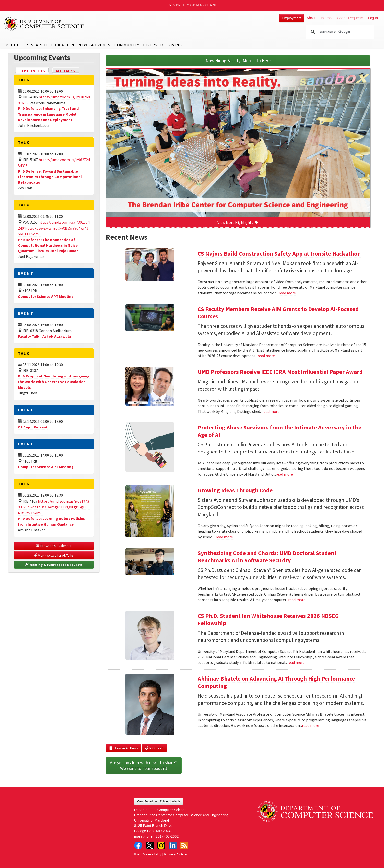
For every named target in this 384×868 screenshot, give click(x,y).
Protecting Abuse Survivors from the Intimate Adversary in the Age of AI (279, 431)
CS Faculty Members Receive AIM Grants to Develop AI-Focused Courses (278, 313)
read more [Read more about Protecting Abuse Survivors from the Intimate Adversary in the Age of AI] (284, 474)
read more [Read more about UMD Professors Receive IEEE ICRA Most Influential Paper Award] (271, 411)
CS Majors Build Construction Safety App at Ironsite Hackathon (279, 253)
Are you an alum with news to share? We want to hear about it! (144, 765)
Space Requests (350, 18)
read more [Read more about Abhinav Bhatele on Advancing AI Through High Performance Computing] (311, 725)
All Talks (66, 71)
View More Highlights (238, 222)
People (14, 45)
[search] (339, 32)
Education (63, 45)
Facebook (138, 845)
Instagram (161, 845)
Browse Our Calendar (54, 546)
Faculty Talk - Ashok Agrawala (44, 336)
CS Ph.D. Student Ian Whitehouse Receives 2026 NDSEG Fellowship (268, 619)
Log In (373, 18)
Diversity (154, 45)
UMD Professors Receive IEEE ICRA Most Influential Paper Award (280, 372)
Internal (326, 18)
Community (127, 45)
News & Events (95, 45)
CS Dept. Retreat (33, 427)
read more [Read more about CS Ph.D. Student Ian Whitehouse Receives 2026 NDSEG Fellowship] (296, 662)
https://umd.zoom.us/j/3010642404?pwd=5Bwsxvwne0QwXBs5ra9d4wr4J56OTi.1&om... (54, 228)
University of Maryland (192, 5)
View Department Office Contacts (159, 801)
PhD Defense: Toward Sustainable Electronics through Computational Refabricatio (50, 177)
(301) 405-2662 (167, 836)
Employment (292, 18)
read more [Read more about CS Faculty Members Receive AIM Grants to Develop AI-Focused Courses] (266, 356)
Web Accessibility (148, 854)
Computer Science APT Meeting (46, 296)
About (311, 18)
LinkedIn (173, 845)
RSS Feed (154, 748)
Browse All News (124, 748)
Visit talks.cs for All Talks (54, 555)
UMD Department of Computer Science (44, 24)
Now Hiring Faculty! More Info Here (238, 60)
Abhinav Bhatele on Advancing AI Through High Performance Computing (276, 682)
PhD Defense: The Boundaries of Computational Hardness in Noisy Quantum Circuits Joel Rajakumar (48, 245)
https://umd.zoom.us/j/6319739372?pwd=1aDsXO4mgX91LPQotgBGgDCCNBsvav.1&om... (54, 507)
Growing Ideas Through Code (235, 490)
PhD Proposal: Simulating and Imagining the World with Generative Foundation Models (54, 382)
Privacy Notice (175, 854)
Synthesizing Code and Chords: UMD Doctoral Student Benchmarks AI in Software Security (267, 557)
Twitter (150, 845)
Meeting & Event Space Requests (54, 565)
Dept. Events (34, 71)
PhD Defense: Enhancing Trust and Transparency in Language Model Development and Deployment (48, 114)
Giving (175, 45)
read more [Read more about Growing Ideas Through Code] (224, 537)
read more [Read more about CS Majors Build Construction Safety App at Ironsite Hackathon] (287, 293)
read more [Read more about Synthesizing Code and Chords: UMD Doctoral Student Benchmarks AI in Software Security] (297, 600)
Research (36, 45)
